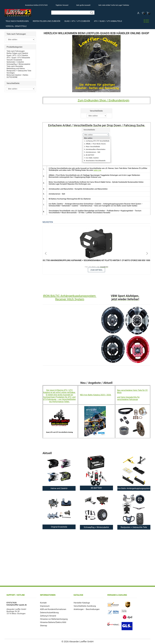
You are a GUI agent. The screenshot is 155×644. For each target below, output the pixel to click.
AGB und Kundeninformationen (53, 609)
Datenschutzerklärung (49, 612)
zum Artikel (96, 270)
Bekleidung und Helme (16, 68)
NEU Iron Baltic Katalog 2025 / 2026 (96, 395)
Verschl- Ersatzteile (16, 26)
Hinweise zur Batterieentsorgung (53, 618)
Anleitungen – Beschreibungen (86, 609)
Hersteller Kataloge (81, 603)
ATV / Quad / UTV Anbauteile (108, 21)
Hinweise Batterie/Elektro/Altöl (53, 622)
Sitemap (43, 625)
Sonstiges (11, 73)
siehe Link (97, 170)
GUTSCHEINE (12, 77)
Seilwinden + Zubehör (15, 62)
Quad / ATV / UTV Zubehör (77, 21)
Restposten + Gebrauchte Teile (19, 71)
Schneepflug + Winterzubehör (18, 64)
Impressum (45, 606)
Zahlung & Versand (48, 615)
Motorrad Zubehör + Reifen (17, 75)
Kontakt (43, 603)
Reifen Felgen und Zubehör (47, 21)
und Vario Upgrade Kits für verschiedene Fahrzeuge (128, 398)
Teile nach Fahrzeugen (17, 21)
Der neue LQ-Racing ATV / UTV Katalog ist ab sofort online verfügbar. (59, 391)
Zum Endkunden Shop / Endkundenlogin (104, 100)
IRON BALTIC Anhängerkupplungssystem (70, 296)
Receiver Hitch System (70, 299)
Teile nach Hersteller (15, 66)
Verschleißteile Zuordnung (84, 606)
